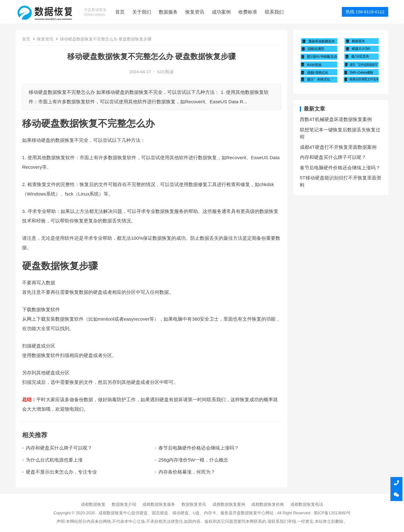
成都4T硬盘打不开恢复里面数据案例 (338, 147)
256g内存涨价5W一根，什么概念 (193, 460)
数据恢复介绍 (124, 504)
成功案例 (230, 12)
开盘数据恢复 (245, 513)
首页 (128, 12)
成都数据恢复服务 (159, 504)
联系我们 (283, 12)
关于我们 (150, 12)
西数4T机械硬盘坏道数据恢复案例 (336, 119)
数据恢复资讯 (194, 504)
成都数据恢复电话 (307, 504)
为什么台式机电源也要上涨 (54, 460)
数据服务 (177, 12)
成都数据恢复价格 (268, 504)
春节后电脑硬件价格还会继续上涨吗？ (199, 448)
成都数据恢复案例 (229, 504)
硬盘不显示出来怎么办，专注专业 (61, 472)
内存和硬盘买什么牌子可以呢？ (59, 448)
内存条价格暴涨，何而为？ (187, 472)
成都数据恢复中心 (115, 513)
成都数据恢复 (93, 504)
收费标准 (256, 12)
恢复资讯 (203, 12)
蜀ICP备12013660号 (332, 513)
